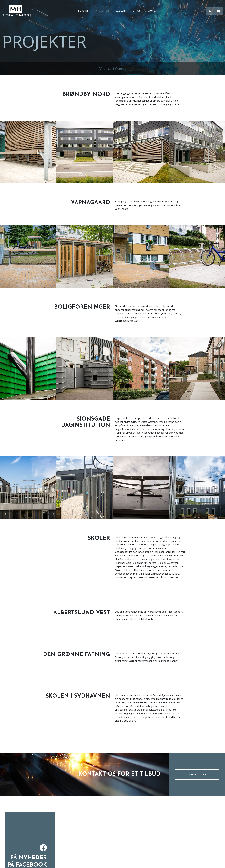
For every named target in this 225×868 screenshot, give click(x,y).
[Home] (17, 11)
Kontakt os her (197, 774)
